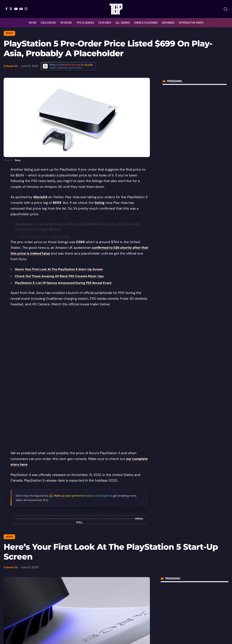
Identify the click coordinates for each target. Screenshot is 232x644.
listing (100, 203)
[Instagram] (26, 9)
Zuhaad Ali (11, 66)
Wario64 (40, 197)
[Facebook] (6, 9)
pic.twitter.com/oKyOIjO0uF (38, 229)
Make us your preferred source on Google (81, 496)
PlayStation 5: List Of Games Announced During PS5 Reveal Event (63, 283)
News (10, 33)
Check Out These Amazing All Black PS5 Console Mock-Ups (59, 276)
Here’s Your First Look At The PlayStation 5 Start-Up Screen (59, 269)
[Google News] (21, 9)
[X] (11, 9)
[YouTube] (16, 9)
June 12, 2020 (59, 237)
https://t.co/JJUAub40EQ (121, 224)
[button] (226, 9)
